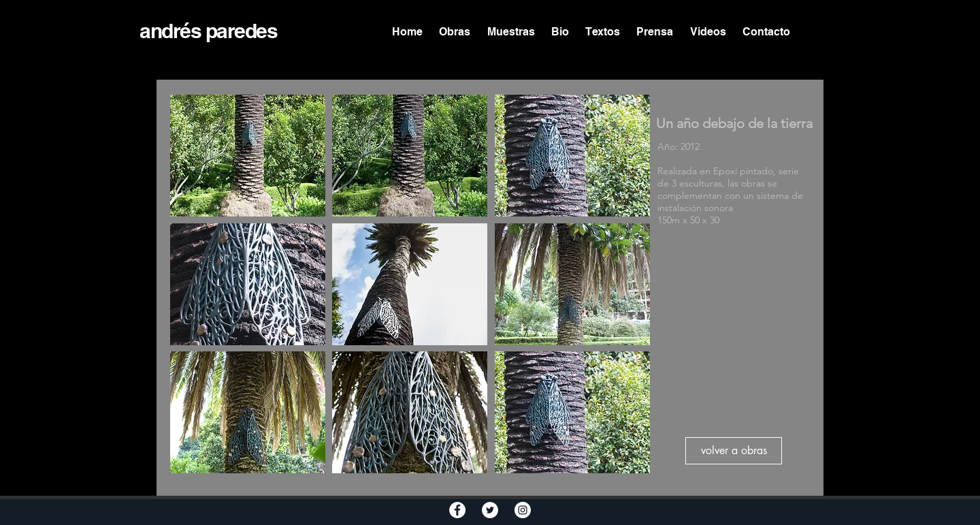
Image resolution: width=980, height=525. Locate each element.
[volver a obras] (734, 451)
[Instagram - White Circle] (523, 510)
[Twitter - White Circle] (490, 510)
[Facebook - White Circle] (457, 510)
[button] (248, 156)
